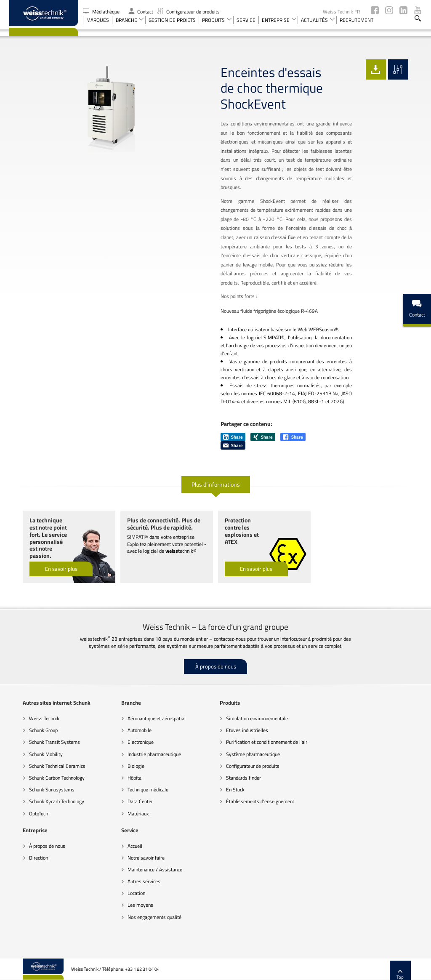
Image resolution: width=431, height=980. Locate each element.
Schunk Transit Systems (41, 721)
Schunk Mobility (32, 733)
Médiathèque (102, 12)
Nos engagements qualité (43, 896)
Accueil (23, 825)
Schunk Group (30, 710)
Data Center (127, 781)
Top (414, 954)
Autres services (32, 861)
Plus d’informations (216, 466)
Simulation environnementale (243, 698)
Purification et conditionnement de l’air (253, 721)
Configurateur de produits (189, 12)
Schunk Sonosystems (38, 769)
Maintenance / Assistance (43, 849)
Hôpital (122, 757)
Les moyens (28, 884)
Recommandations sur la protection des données (194, 969)
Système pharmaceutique (239, 733)
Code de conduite (124, 969)
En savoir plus (47, 548)
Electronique (127, 721)
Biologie (122, 745)
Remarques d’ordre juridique (276, 969)
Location (24, 872)
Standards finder (230, 757)
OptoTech (25, 792)
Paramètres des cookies (333, 969)
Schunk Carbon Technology (43, 757)
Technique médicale (134, 769)
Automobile (126, 710)
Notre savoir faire (34, 837)
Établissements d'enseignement (247, 781)
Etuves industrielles (234, 710)
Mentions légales (379, 969)
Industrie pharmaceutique (141, 733)
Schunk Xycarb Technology (43, 781)
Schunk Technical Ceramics (44, 745)
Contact (141, 12)
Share (233, 419)
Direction (321, 710)
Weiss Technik (31, 698)
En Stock (222, 769)
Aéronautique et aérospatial (143, 698)
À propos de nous (216, 646)
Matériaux (125, 792)
